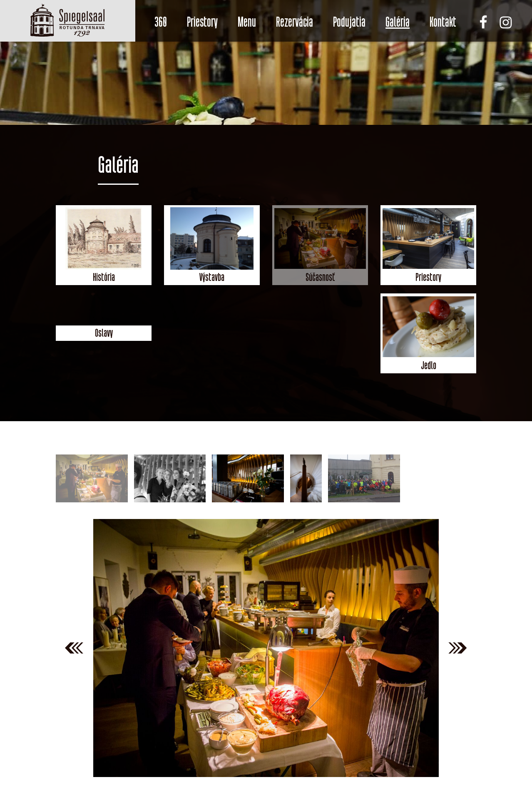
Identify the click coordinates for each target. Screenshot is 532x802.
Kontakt (443, 22)
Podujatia (349, 22)
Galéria (398, 22)
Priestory (202, 22)
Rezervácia (295, 22)
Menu (247, 22)
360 (161, 22)
